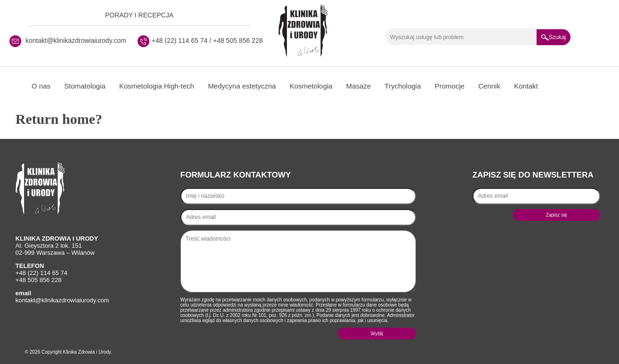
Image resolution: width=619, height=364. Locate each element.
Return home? (59, 119)
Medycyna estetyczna (242, 86)
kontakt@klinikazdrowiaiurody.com (76, 40)
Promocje (450, 86)
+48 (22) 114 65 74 (180, 40)
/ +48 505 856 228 (235, 40)
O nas (41, 86)
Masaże (359, 86)
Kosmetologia (311, 86)
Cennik (489, 86)
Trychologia (403, 86)
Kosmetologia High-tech (157, 86)
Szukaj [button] (554, 37)
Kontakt (526, 86)
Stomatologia (85, 86)
